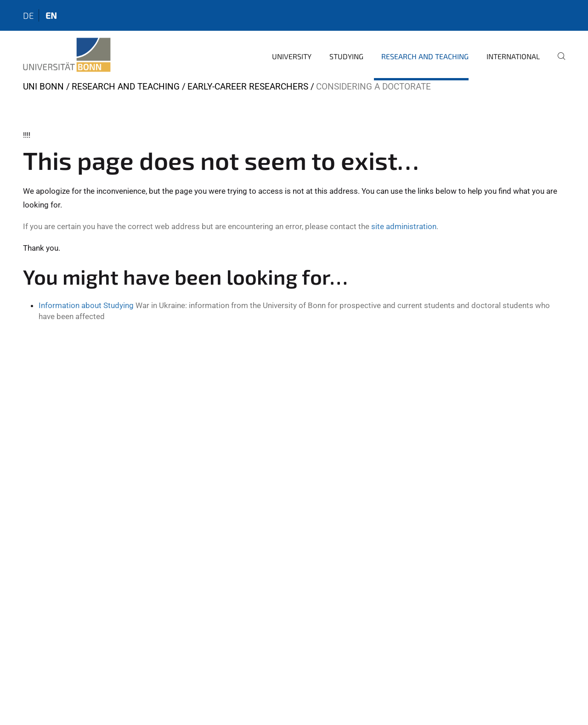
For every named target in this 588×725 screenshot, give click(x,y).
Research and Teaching (425, 56)
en (51, 15)
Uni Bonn (43, 87)
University (292, 56)
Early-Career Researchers (248, 87)
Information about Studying (86, 305)
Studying (346, 56)
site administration (404, 226)
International (513, 56)
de (28, 15)
